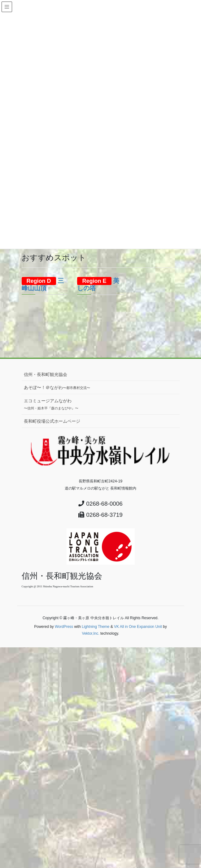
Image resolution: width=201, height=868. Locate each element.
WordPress (64, 627)
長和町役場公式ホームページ (52, 421)
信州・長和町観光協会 (46, 374)
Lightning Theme (96, 627)
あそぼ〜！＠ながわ (57, 387)
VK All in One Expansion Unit (138, 627)
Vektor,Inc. (91, 633)
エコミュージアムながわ (51, 404)
